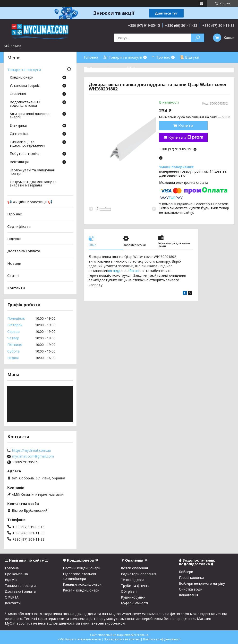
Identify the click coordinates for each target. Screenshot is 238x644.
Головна (91, 57)
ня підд (114, 271)
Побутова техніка (25, 154)
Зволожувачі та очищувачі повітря (32, 172)
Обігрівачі (129, 591)
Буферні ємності (134, 603)
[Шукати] (198, 38)
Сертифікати (19, 226)
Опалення (18, 94)
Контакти (16, 288)
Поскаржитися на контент (122, 639)
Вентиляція (19, 162)
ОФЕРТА (12, 597)
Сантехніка (19, 134)
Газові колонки (191, 578)
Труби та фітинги (135, 586)
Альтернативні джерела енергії (30, 116)
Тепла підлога (133, 580)
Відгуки (14, 238)
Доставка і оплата (24, 251)
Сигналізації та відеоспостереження (27, 144)
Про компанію (16, 574)
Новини (14, 263)
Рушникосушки (133, 597)
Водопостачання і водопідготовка (25, 104)
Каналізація (189, 595)
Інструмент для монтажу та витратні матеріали (33, 184)
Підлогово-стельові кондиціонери (79, 576)
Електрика (18, 126)
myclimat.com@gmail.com (33, 456)
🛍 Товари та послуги (123, 57)
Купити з (186, 137)
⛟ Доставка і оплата (103, 68)
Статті (13, 275)
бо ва (134, 271)
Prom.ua (142, 635)
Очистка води (191, 589)
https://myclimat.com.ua (31, 450)
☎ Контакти (139, 68)
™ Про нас (161, 57)
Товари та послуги (24, 70)
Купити (186, 126)
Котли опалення (134, 568)
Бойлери (186, 572)
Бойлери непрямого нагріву (202, 583)
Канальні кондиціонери (82, 584)
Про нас (15, 214)
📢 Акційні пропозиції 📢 (30, 202)
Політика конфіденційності (162, 639)
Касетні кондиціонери (81, 590)
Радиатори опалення (139, 574)
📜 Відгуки (189, 57)
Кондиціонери (21, 78)
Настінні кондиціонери (82, 568)
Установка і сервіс (25, 86)
